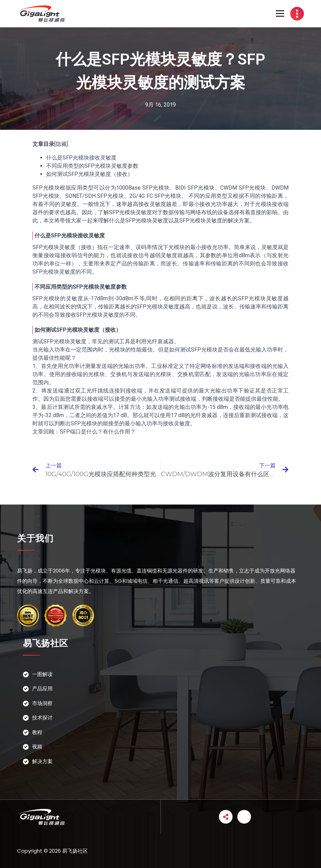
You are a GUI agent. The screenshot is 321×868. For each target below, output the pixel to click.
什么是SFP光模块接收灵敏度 (81, 158)
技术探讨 (42, 718)
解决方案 (42, 761)
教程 (37, 732)
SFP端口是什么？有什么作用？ (98, 432)
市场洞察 (42, 703)
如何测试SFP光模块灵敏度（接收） (89, 174)
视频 (37, 747)
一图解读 (42, 674)
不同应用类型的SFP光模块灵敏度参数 (92, 166)
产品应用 (42, 688)
